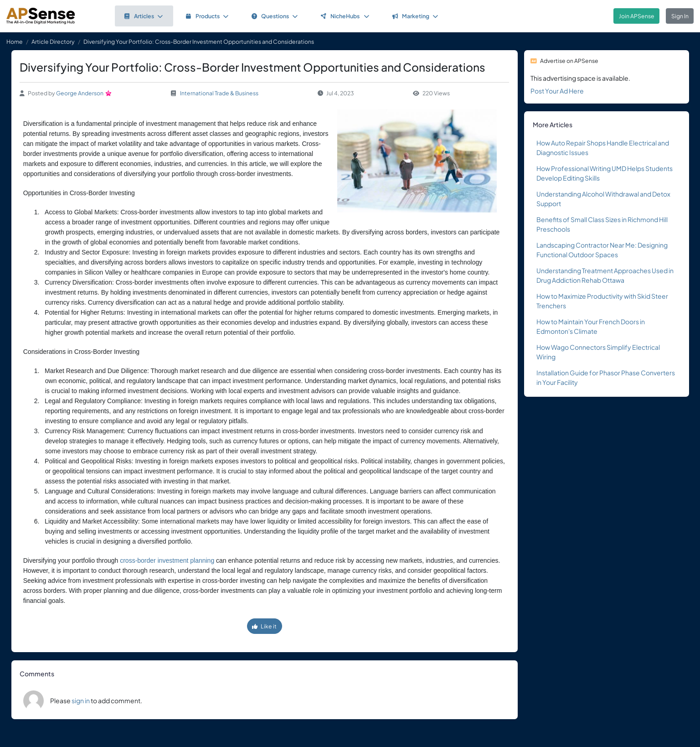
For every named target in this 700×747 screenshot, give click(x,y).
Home (15, 41)
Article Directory (53, 41)
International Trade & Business (219, 93)
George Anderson (80, 93)
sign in (81, 700)
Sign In (680, 16)
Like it (264, 626)
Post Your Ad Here (557, 91)
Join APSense (637, 16)
